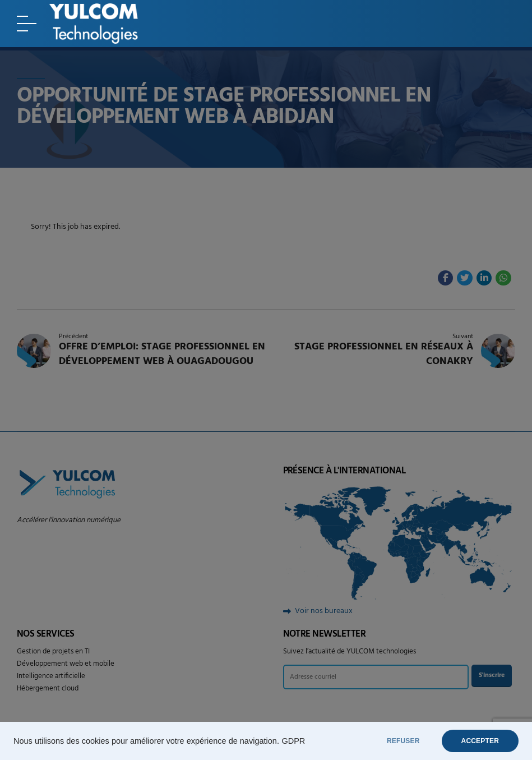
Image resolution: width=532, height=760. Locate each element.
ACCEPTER (480, 741)
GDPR (293, 741)
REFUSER (403, 741)
